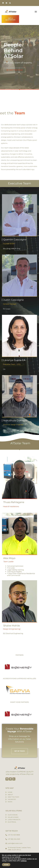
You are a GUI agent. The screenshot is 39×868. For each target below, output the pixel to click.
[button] (36, 12)
